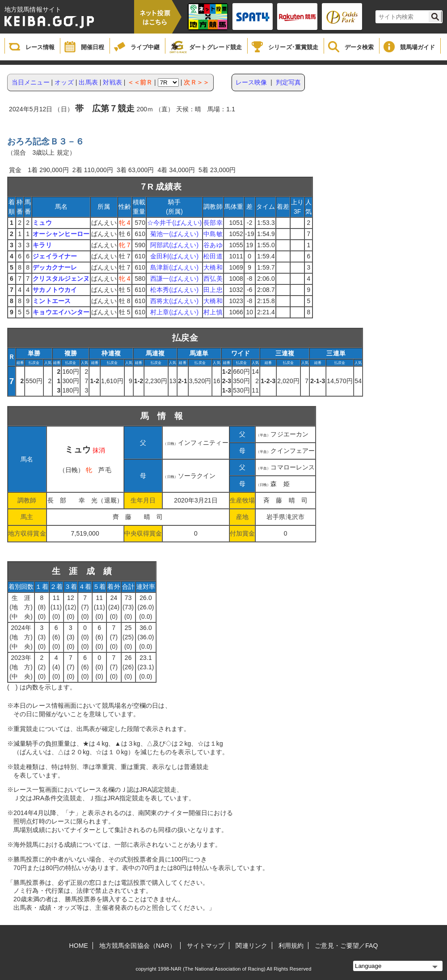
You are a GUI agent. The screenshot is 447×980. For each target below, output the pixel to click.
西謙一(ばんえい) (174, 279)
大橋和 (213, 267)
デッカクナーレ (55, 267)
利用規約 (291, 946)
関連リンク (251, 946)
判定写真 (288, 82)
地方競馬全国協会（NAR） (137, 946)
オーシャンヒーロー (61, 234)
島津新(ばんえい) (174, 267)
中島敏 (213, 234)
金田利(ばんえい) (174, 256)
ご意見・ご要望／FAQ (346, 946)
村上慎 (213, 312)
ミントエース (52, 301)
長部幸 (213, 223)
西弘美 (213, 279)
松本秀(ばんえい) (174, 290)
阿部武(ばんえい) (174, 245)
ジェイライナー (55, 256)
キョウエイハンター (61, 312)
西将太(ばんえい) (174, 301)
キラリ (42, 245)
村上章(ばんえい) (174, 312)
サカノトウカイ (55, 290)
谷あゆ (213, 245)
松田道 (213, 256)
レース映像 (251, 82)
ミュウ (42, 223)
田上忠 (213, 290)
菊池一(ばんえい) (174, 234)
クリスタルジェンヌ (61, 279)
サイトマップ (206, 946)
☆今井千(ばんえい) (174, 223)
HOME (79, 946)
